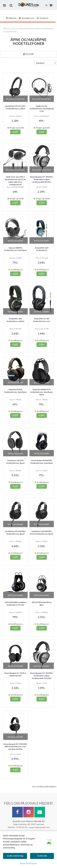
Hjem (5, 28)
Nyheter (11, 18)
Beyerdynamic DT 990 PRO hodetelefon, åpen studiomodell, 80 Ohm (42, 179)
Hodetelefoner (27, 28)
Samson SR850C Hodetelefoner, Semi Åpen (15, 249)
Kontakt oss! (27, 18)
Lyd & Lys (14, 28)
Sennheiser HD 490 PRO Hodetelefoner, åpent (15, 533)
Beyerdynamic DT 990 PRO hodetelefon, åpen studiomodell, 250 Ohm (42, 676)
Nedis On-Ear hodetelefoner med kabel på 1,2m (42, 109)
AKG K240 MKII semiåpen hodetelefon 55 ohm (15, 604)
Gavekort (42, 18)
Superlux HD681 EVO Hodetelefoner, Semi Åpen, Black (42, 392)
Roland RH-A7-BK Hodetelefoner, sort (42, 320)
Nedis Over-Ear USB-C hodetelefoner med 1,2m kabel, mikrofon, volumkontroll (15, 181)
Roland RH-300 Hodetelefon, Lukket (15, 320)
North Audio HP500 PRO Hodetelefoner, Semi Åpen (42, 462)
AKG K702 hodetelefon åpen (42, 604)
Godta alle (42, 856)
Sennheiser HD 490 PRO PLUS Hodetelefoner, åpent (42, 533)
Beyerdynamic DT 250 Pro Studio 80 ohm (15, 674)
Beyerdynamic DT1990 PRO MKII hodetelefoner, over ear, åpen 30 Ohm (15, 747)
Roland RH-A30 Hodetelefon (42, 249)
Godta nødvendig (15, 856)
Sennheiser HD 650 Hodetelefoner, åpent (15, 462)
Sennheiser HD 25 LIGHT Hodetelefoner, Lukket (15, 107)
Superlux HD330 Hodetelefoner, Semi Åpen (15, 391)
